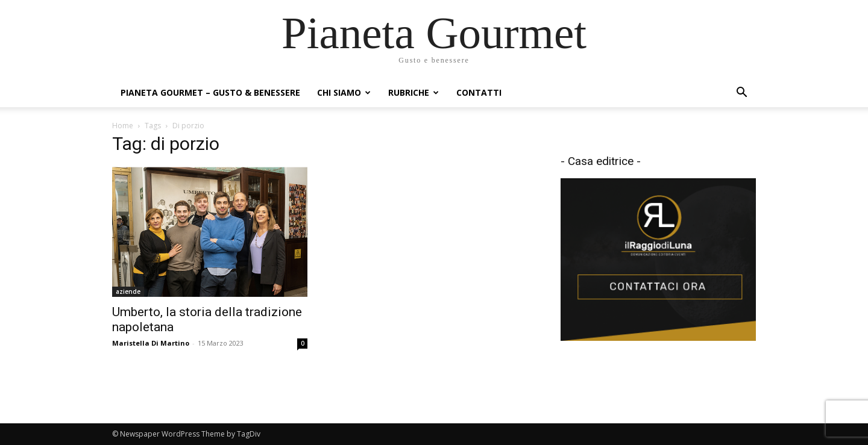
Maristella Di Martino (151, 343)
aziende (128, 291)
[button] (741, 94)
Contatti (479, 92)
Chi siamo (344, 92)
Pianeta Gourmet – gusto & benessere (210, 92)
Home (123, 126)
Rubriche (414, 92)
